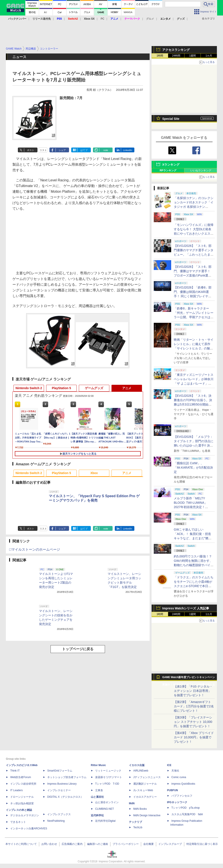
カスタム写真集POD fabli (187, 814)
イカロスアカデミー (145, 797)
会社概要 (149, 844)
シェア (62, 150)
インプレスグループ (170, 844)
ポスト (31, 150)
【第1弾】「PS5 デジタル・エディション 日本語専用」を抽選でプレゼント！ (193, 691)
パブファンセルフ (182, 796)
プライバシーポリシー (126, 844)
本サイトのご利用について (21, 844)
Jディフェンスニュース (147, 777)
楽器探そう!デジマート (109, 777)
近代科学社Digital (105, 821)
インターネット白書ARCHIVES (29, 828)
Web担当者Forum (21, 777)
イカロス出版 (137, 765)
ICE (169, 765)
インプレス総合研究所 (23, 784)
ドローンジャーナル (22, 797)
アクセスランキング (176, 50)
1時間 (160, 56)
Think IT (15, 771)
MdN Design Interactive (147, 815)
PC (102, 19)
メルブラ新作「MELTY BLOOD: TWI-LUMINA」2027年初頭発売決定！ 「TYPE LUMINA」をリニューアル (193, 507)
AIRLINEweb (141, 771)
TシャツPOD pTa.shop (186, 808)
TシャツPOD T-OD (107, 784)
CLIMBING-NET (105, 809)
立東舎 (99, 790)
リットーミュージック (108, 771)
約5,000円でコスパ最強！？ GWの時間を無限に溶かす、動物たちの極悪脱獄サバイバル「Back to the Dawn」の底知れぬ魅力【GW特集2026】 (194, 565)
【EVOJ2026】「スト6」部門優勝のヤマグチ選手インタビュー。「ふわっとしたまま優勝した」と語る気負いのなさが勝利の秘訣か (194, 254)
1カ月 (209, 56)
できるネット (18, 822)
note (106, 150)
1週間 (193, 56)
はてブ (84, 150)
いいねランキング (201, 170)
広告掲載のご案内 (72, 844)
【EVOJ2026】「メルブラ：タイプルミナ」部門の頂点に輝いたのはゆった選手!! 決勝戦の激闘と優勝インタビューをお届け (194, 445)
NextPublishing (56, 821)
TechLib (138, 827)
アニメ (127, 388)
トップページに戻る (78, 649)
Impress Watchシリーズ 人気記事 (186, 608)
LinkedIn (128, 150)
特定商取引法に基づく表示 (202, 844)
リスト (43, 150)
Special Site (171, 119)
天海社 (175, 771)
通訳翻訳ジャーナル (145, 784)
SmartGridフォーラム (60, 771)
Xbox (94, 473)
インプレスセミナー (59, 790)
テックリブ (135, 822)
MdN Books (140, 809)
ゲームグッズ (94, 388)
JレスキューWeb (143, 790)
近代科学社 (97, 815)
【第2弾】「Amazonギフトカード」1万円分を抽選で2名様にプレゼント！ (194, 706)
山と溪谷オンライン (107, 802)
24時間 (176, 56)
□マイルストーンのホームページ (35, 549)
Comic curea (179, 777)
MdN (132, 803)
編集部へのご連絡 (98, 844)
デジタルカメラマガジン (25, 815)
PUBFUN (172, 790)
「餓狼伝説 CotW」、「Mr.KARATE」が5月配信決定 (193, 468)
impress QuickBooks (183, 784)
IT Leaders (16, 790)
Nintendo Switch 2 (29, 388)
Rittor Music (98, 765)
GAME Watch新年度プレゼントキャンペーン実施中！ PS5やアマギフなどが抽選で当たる (189, 678)
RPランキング (168, 170)
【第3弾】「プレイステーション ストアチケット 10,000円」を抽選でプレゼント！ (193, 722)
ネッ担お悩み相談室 (22, 803)
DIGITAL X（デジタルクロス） (65, 797)
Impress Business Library (62, 784)
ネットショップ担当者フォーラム (67, 777)
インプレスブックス (59, 814)
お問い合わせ (49, 844)
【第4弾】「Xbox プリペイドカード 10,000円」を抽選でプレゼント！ (194, 737)
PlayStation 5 (61, 388)
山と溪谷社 (97, 797)
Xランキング (171, 165)
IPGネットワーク (177, 802)
